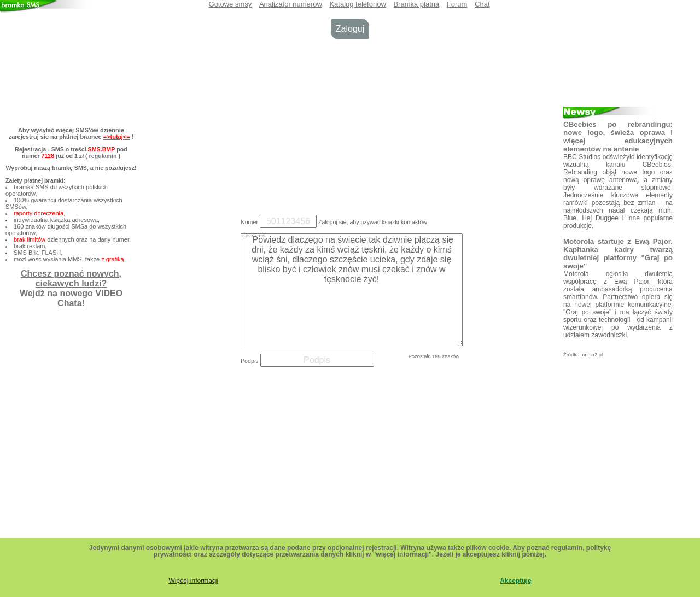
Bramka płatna (416, 4)
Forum (457, 4)
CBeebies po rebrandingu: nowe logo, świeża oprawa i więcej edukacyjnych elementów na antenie (618, 137)
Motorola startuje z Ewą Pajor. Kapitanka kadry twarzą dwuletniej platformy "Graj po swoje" (618, 254)
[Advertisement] (350, 125)
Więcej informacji (193, 581)
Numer (249, 222)
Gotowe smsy (231, 4)
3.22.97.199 (254, 236)
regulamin (104, 156)
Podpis (250, 361)
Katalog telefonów (357, 4)
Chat (482, 4)
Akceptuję (515, 581)
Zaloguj (350, 29)
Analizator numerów (291, 4)
